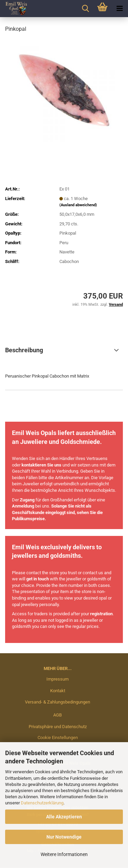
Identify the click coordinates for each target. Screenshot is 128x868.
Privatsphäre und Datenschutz (58, 727)
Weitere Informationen (64, 854)
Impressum (58, 679)
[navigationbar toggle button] (119, 9)
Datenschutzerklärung (42, 803)
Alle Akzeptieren (64, 817)
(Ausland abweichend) (78, 205)
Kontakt (58, 691)
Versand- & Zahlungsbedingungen (58, 702)
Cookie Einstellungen (58, 738)
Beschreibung (24, 350)
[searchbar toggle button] (85, 9)
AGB (58, 715)
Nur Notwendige (64, 837)
